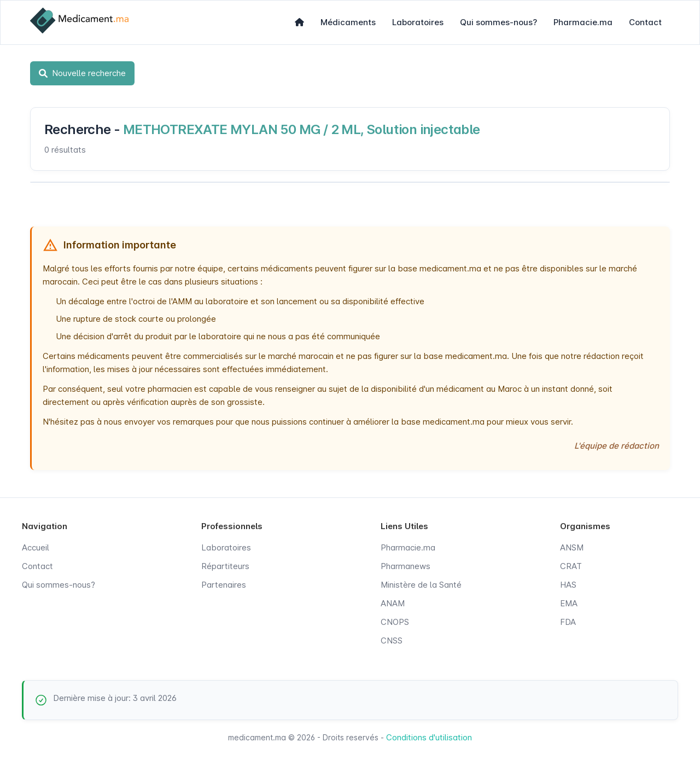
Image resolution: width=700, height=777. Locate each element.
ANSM (572, 547)
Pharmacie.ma (583, 22)
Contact (645, 22)
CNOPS (395, 622)
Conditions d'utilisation (429, 737)
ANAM (393, 603)
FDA (568, 622)
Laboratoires (418, 22)
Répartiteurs (225, 566)
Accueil (36, 547)
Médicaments (348, 22)
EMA (569, 603)
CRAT (571, 566)
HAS (568, 585)
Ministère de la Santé (421, 585)
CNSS (392, 640)
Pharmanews (406, 566)
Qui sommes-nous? (498, 22)
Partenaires (224, 585)
